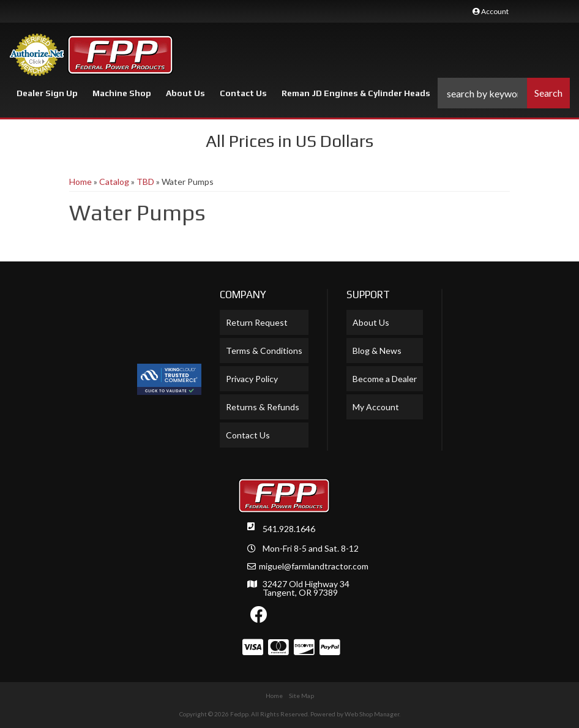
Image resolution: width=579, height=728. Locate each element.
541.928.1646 (289, 529)
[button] (504, 93)
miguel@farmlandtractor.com (314, 566)
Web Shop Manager (372, 714)
